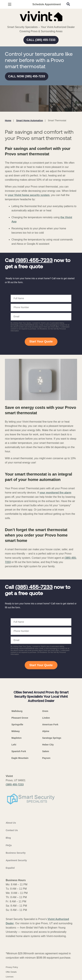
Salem (46, 751)
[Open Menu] (10, 4)
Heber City (48, 745)
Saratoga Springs (52, 738)
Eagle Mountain (20, 758)
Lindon (46, 718)
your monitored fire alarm (55, 493)
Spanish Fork (19, 751)
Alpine (46, 731)
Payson (46, 758)
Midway (16, 731)
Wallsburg (17, 711)
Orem (45, 711)
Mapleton (16, 738)
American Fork (50, 724)
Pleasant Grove (20, 718)
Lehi (14, 745)
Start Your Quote (41, 341)
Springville (17, 724)
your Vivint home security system (29, 195)
